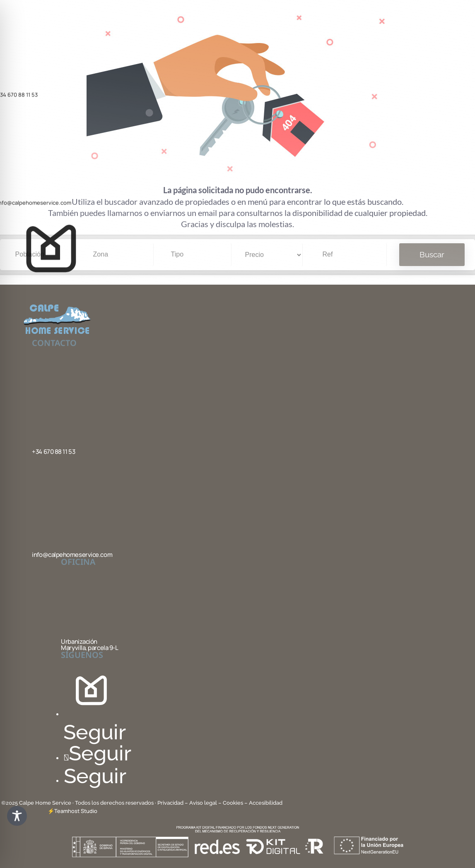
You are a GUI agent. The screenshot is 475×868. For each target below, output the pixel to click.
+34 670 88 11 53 (53, 452)
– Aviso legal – (203, 803)
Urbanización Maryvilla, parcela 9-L (89, 645)
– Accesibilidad (263, 803)
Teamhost (67, 811)
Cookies (233, 803)
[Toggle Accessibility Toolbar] (17, 816)
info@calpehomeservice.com (72, 555)
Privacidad (171, 803)
